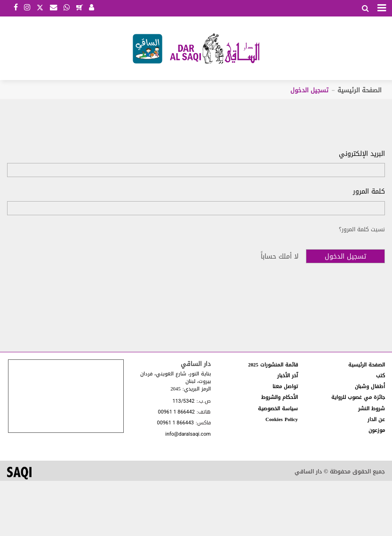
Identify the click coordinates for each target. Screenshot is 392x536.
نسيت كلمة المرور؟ (362, 229)
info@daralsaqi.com (188, 434)
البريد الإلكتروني (362, 154)
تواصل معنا (285, 386)
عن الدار (376, 419)
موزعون (377, 430)
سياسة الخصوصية (278, 409)
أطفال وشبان (370, 386)
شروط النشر (372, 409)
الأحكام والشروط (280, 397)
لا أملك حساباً (280, 256)
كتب (380, 376)
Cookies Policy (282, 419)
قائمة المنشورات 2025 (273, 365)
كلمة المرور (369, 192)
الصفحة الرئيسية (360, 90)
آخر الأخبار (288, 376)
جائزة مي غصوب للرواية (358, 397)
